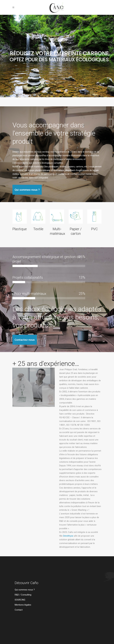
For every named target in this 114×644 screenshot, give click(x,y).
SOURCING (20, 600)
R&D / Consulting (23, 595)
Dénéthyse (68, 536)
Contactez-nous (25, 340)
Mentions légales (23, 605)
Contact (19, 610)
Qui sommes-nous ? (27, 190)
